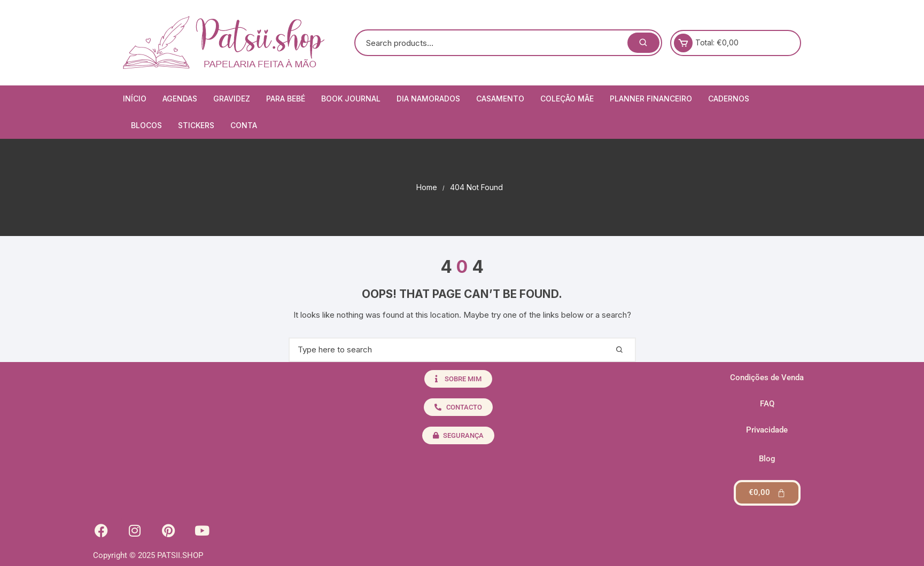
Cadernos (729, 99)
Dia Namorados (428, 99)
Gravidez (232, 99)
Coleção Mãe (567, 99)
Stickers (196, 125)
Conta (244, 125)
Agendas (180, 99)
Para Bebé (286, 99)
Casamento (500, 99)
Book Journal (351, 99)
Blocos (146, 125)
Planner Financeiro (651, 99)
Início (135, 99)
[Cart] (767, 493)
